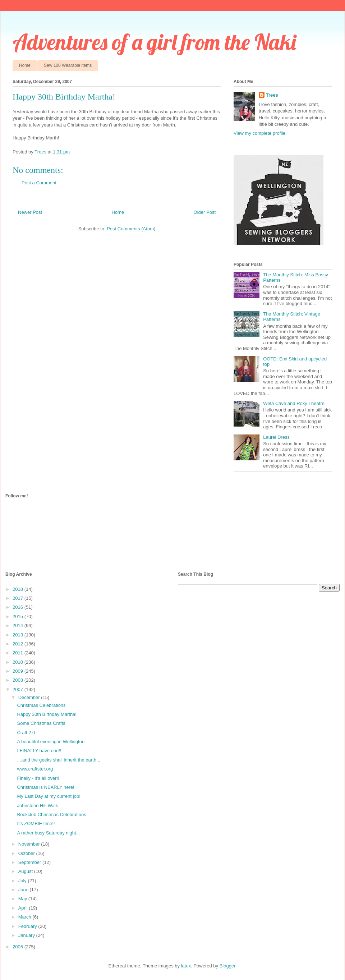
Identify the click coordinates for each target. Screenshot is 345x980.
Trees (272, 95)
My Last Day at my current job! (49, 796)
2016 (19, 607)
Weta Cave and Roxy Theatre (294, 403)
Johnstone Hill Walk (37, 806)
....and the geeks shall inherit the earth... (58, 760)
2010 (19, 662)
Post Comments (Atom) (131, 229)
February (28, 926)
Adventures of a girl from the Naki (154, 42)
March (26, 917)
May (23, 899)
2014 (19, 625)
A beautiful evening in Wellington (51, 742)
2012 (19, 644)
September (30, 862)
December (30, 697)
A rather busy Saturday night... (48, 833)
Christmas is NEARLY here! (45, 787)
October (27, 853)
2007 (19, 689)
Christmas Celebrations (41, 705)
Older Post (205, 212)
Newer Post (30, 212)
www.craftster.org (35, 769)
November (30, 844)
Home (25, 65)
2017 (19, 598)
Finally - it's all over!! (38, 778)
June (24, 890)
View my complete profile (259, 133)
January (27, 935)
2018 (19, 589)
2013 (19, 635)
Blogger (227, 966)
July (23, 881)
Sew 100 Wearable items (68, 65)
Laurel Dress (276, 437)
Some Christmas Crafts (41, 723)
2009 (19, 671)
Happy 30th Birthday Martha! (47, 714)
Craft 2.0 (26, 733)
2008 (19, 680)
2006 (19, 947)
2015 (19, 616)
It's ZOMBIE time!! (36, 823)
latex (186, 966)
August (26, 871)
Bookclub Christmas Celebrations (51, 815)
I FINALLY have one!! (39, 751)
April (24, 908)
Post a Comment (39, 183)
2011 (19, 653)
